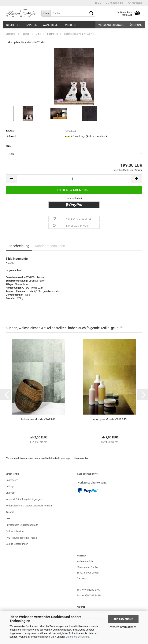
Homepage (64, 458)
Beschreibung (19, 246)
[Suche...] (46, 13)
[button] (98, 3)
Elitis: (9, 146)
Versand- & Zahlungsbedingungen (24, 499)
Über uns (136, 25)
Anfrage (10, 486)
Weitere (70, 25)
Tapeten (32, 25)
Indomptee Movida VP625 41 (38, 419)
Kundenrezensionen (50, 246)
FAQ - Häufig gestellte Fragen (21, 538)
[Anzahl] (74, 179)
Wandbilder (51, 25)
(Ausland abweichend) (96, 136)
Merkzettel (135, 3)
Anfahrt (10, 512)
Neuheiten (13, 25)
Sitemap (10, 493)
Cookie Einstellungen (17, 544)
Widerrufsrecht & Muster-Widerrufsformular (29, 506)
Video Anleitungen (111, 25)
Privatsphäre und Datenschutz (22, 525)
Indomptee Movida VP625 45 (109, 419)
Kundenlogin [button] (115, 3)
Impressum (12, 480)
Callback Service (15, 531)
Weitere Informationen (123, 627)
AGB (8, 518)
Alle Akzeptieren (123, 619)
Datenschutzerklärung (78, 637)
